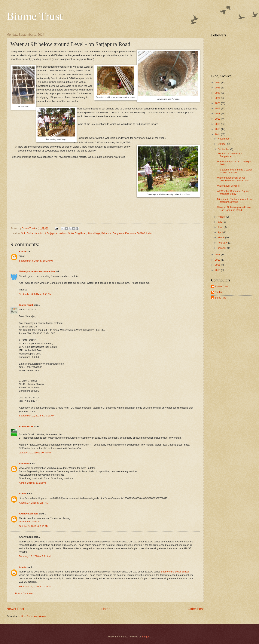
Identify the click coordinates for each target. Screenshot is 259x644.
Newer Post (15, 609)
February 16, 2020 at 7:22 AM (35, 586)
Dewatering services (30, 521)
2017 (218, 119)
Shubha (219, 292)
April (220, 232)
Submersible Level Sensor (175, 572)
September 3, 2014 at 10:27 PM (36, 261)
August (222, 217)
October (222, 144)
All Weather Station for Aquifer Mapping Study (233, 192)
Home (106, 609)
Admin (23, 494)
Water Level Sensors (228, 186)
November (224, 139)
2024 (218, 83)
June (221, 227)
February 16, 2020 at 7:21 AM (35, 556)
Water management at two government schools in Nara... (235, 179)
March (221, 237)
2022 (218, 93)
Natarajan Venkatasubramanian (37, 271)
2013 (218, 255)
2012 (218, 260)
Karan (22, 251)
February (223, 243)
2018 (218, 113)
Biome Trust (35, 16)
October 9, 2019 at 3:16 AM (34, 526)
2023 (218, 88)
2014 (218, 134)
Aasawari (24, 463)
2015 (218, 129)
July (220, 222)
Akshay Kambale (29, 514)
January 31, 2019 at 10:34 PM (35, 453)
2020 (218, 103)
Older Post (196, 609)
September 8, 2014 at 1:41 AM (35, 294)
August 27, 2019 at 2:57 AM (34, 503)
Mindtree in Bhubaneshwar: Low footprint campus (234, 201)
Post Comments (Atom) (34, 616)
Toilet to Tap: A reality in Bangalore (230, 155)
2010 (218, 270)
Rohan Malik (26, 426)
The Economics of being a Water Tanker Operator (235, 171)
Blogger (146, 637)
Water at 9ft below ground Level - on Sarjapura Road (234, 209)
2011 (218, 265)
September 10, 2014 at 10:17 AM (37, 416)
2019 (218, 108)
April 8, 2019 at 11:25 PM (32, 483)
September (224, 149)
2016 (218, 124)
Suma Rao (221, 298)
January (222, 248)
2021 (218, 98)
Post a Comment (24, 593)
